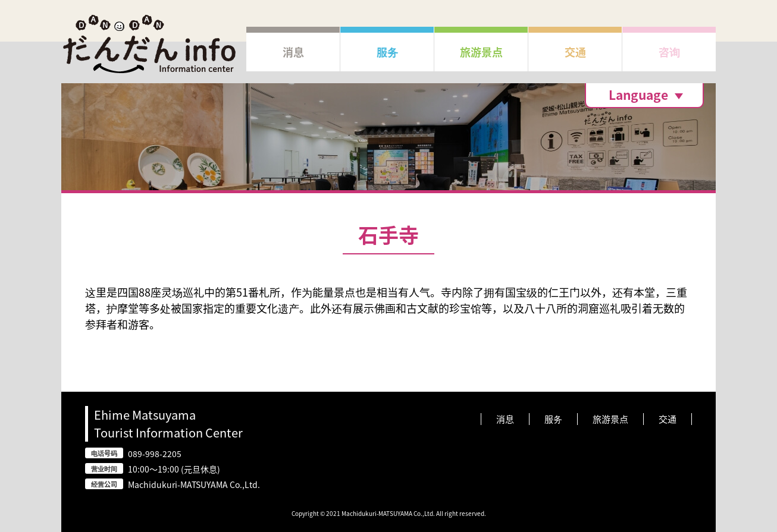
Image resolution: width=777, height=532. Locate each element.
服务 (553, 419)
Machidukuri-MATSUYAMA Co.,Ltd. (194, 484)
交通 (668, 419)
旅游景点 (610, 419)
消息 (505, 419)
